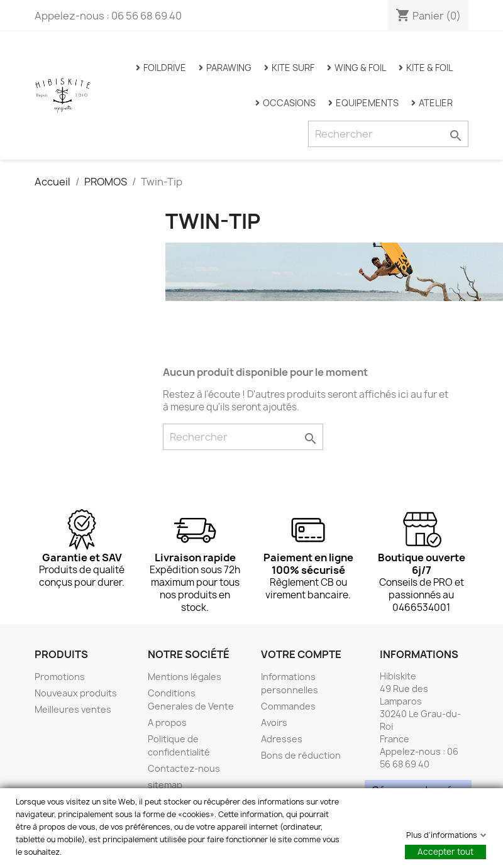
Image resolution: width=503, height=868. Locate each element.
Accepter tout (445, 852)
